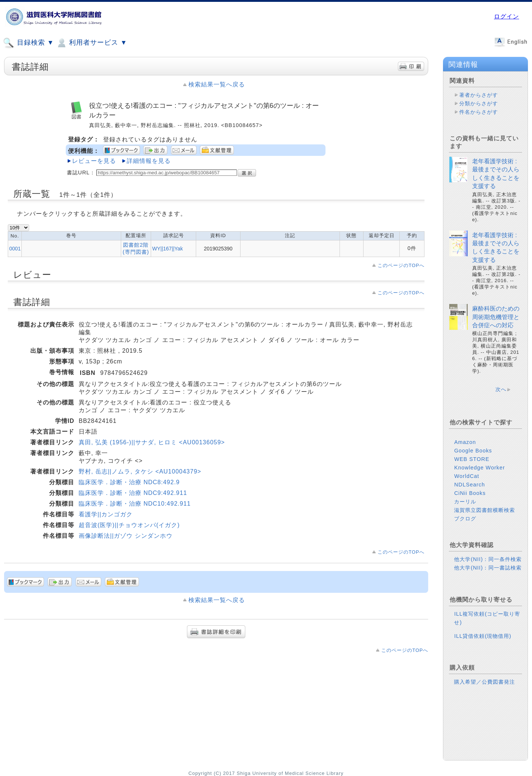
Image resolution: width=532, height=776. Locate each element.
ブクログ (465, 519)
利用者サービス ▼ (91, 43)
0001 (15, 249)
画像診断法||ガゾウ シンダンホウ (126, 536)
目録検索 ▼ (28, 43)
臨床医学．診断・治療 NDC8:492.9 (129, 482)
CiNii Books (470, 493)
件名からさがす (479, 112)
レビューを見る (94, 161)
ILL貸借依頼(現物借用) (483, 636)
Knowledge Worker (479, 468)
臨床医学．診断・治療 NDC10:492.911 (135, 504)
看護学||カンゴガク (106, 514)
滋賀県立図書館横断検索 (485, 510)
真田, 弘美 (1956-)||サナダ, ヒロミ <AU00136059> (152, 442)
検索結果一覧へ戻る (217, 84)
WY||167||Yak (168, 249)
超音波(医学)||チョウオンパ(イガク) (129, 525)
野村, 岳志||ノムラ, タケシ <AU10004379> (140, 471)
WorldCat (467, 476)
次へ (501, 389)
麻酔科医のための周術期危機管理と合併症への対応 (496, 317)
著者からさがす (479, 95)
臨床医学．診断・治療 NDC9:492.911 (133, 493)
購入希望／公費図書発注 (485, 682)
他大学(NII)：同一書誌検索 (488, 568)
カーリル (465, 502)
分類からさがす (479, 103)
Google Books (473, 451)
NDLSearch (469, 485)
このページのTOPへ (401, 265)
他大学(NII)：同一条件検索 (488, 559)
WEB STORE (472, 459)
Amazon (465, 442)
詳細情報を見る (149, 161)
